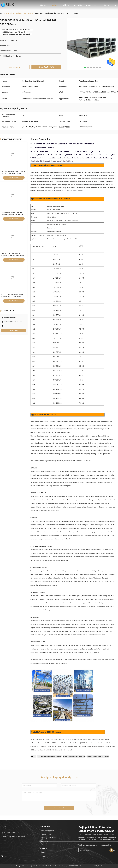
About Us (77, 5)
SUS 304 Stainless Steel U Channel (49, 756)
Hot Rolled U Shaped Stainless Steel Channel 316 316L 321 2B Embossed (12, 215)
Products (54, 5)
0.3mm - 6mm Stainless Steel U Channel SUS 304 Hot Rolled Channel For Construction (12, 297)
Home (43, 5)
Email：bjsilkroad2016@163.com (14, 836)
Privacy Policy (15, 866)
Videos (66, 5)
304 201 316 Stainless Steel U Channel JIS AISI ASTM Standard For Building (13, 256)
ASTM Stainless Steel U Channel (74, 756)
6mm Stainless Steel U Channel (98, 756)
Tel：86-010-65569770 (10, 832)
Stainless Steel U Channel (25, 13)
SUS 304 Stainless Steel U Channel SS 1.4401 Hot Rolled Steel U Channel (13, 174)
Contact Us (91, 5)
